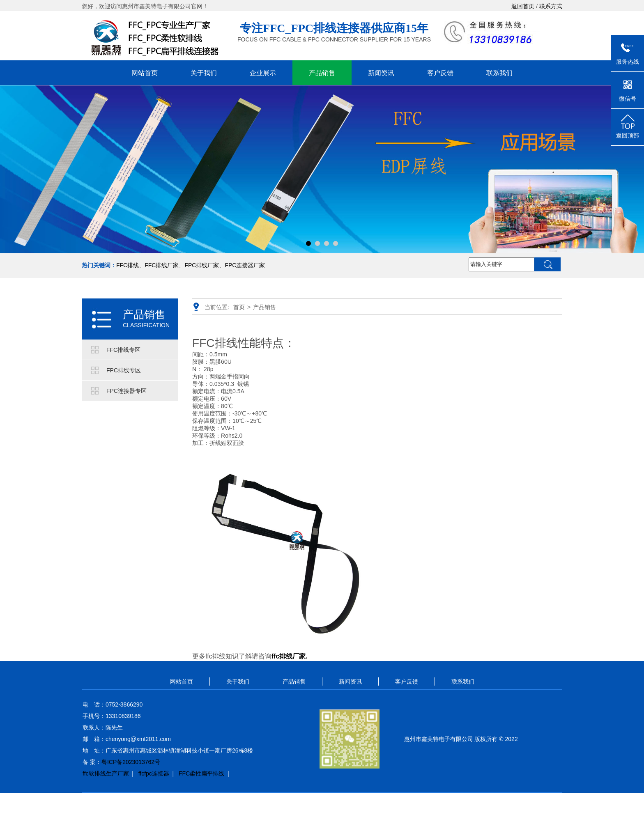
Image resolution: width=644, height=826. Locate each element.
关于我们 (204, 73)
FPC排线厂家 (202, 265)
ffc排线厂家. (290, 656)
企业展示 (263, 73)
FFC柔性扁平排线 (201, 773)
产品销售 (322, 73)
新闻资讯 (381, 73)
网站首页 (145, 73)
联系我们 (499, 73)
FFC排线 (128, 265)
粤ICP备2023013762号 (131, 762)
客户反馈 (440, 73)
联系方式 (551, 6)
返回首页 (523, 6)
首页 (239, 307)
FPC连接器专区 (126, 391)
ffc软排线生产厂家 (106, 773)
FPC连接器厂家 (245, 265)
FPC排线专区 (124, 370)
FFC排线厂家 (162, 265)
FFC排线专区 (123, 350)
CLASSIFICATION (146, 325)
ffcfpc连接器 (154, 773)
